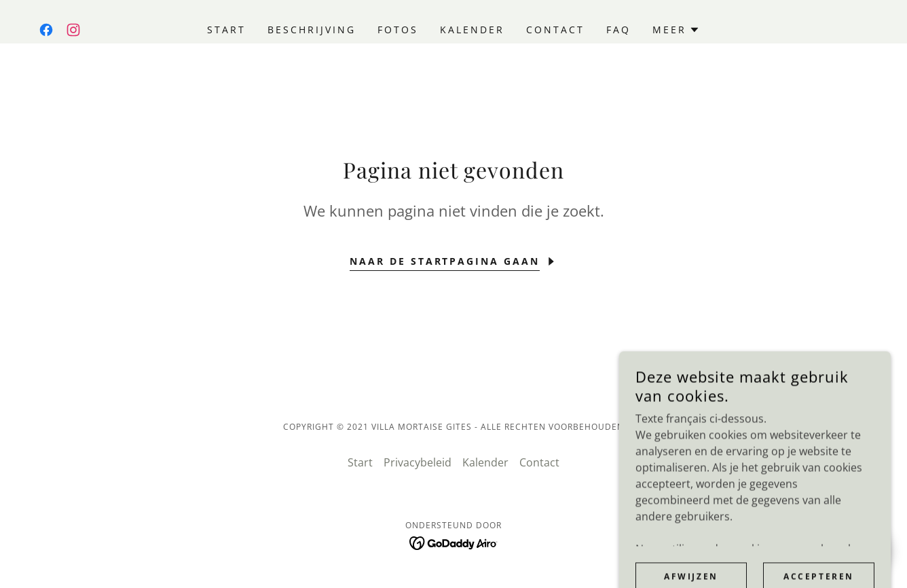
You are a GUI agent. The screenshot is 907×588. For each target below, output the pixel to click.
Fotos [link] (398, 30)
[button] (676, 30)
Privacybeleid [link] (418, 462)
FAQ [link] (618, 30)
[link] (46, 30)
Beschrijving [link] (312, 30)
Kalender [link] (472, 30)
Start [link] (226, 30)
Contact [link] (555, 30)
